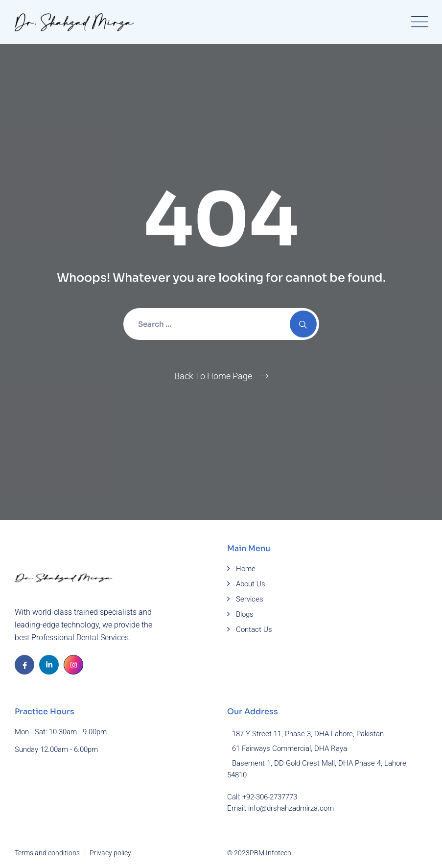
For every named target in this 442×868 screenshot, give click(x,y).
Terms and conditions (47, 853)
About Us (251, 584)
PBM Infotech (270, 853)
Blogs (245, 614)
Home (246, 569)
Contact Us (254, 629)
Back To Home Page (213, 376)
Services (250, 599)
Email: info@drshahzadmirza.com (280, 808)
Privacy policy (110, 853)
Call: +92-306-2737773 (262, 797)
